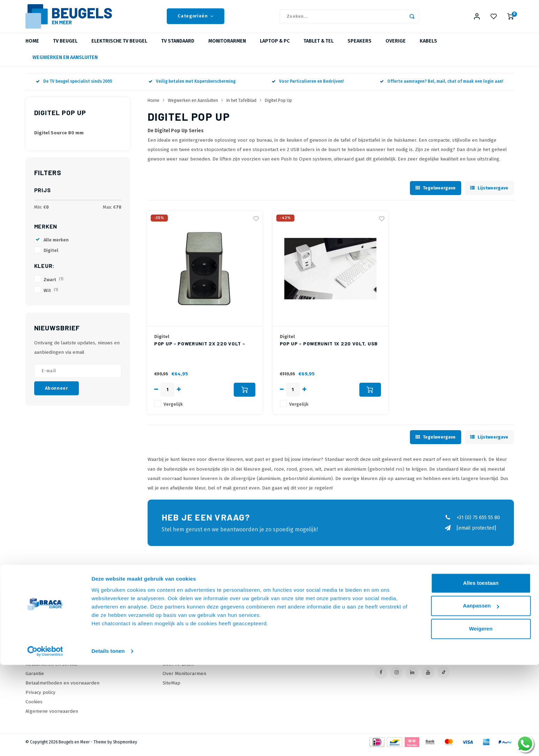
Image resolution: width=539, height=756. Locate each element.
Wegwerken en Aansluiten (65, 63)
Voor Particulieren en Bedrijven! (308, 87)
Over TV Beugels (181, 650)
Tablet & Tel (319, 47)
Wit (51, 296)
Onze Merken (177, 632)
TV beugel (65, 47)
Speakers (360, 47)
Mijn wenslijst (292, 650)
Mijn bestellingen (297, 632)
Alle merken (56, 245)
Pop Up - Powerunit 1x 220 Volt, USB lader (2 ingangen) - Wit (329, 349)
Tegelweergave (436, 193)
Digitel (51, 256)
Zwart (54, 285)
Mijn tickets (290, 641)
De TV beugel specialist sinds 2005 (74, 87)
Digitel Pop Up (278, 106)
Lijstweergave (489, 193)
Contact (34, 622)
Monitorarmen (227, 47)
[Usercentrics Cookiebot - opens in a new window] (45, 742)
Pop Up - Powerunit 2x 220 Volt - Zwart (200, 349)
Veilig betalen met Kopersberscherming (192, 87)
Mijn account (291, 622)
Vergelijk (173, 410)
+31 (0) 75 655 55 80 (472, 523)
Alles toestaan (481, 674)
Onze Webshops (44, 641)
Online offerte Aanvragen (191, 622)
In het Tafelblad (241, 106)
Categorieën (196, 19)
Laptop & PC (275, 47)
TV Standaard (178, 47)
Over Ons (36, 632)
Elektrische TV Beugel (119, 47)
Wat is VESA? (177, 641)
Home (32, 47)
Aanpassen (481, 697)
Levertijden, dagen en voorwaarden (65, 650)
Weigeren (481, 720)
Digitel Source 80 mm (59, 139)
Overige (396, 47)
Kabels (428, 47)
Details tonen (108, 742)
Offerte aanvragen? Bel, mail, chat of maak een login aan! (441, 87)
